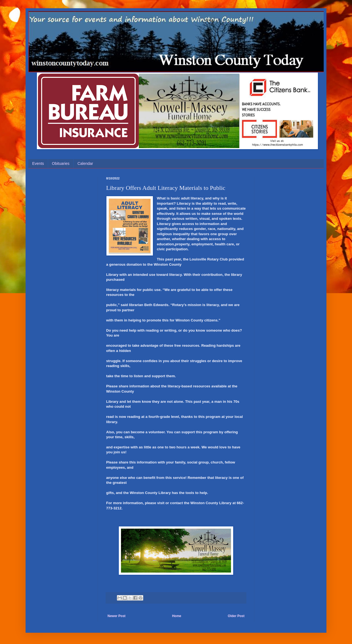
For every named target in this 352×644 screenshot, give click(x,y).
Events (38, 163)
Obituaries (61, 163)
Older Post (236, 616)
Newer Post (116, 616)
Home (177, 616)
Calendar (85, 163)
